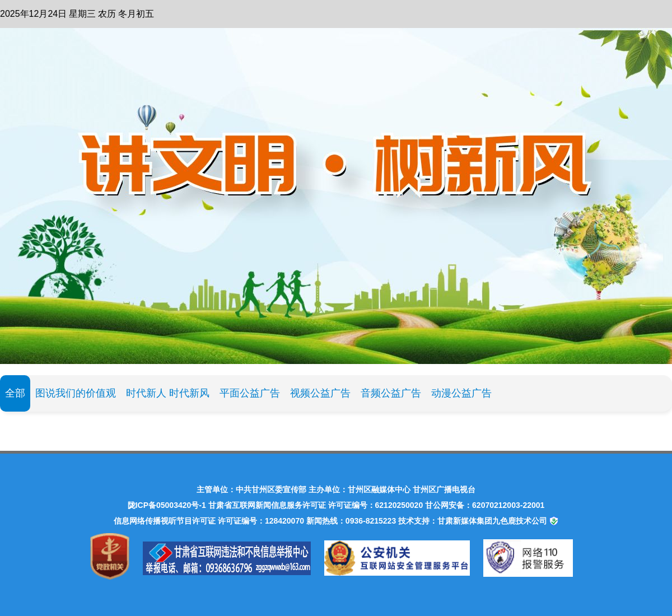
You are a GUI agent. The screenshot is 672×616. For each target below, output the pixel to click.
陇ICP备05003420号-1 (167, 505)
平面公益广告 (250, 393)
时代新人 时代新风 (168, 393)
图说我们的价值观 (76, 393)
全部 (15, 393)
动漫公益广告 (461, 393)
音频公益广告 (391, 393)
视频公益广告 (320, 393)
